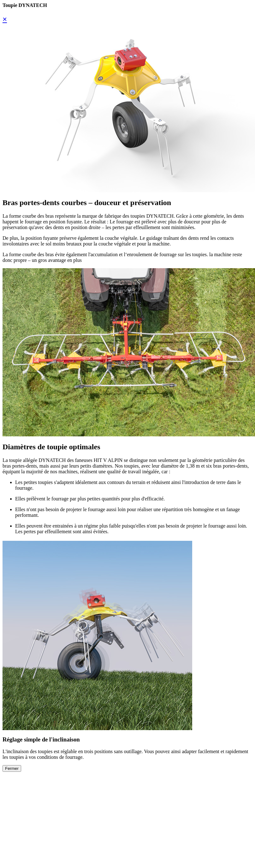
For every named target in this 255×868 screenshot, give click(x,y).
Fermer (12, 768)
